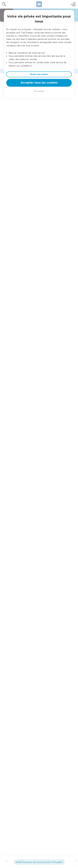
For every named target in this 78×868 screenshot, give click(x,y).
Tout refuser (39, 91)
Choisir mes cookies (39, 74)
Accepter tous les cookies (39, 83)
